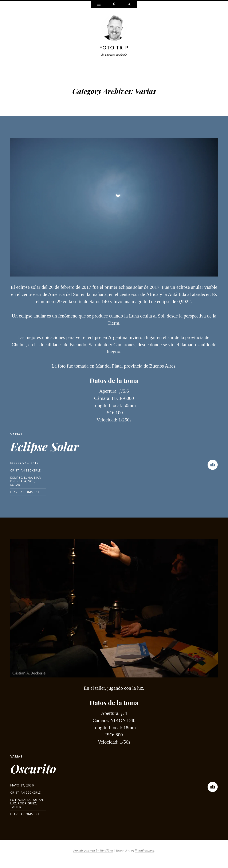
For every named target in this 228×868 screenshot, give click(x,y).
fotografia (20, 799)
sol (31, 481)
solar (15, 485)
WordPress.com (145, 850)
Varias (16, 434)
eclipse (16, 477)
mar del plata (26, 479)
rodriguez (27, 803)
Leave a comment (25, 492)
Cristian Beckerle (25, 470)
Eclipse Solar (52, 445)
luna (28, 477)
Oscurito (39, 767)
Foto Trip (114, 48)
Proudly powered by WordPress (93, 850)
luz (13, 803)
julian (38, 799)
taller (16, 807)
